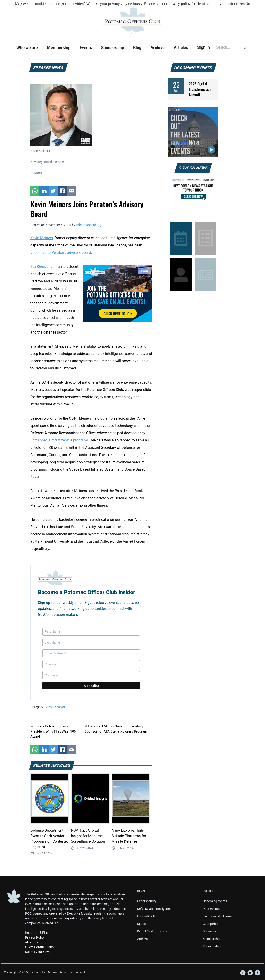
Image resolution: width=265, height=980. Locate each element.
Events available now (218, 916)
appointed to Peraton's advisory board (61, 253)
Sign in (204, 47)
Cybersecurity (147, 901)
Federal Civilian (148, 916)
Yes (242, 4)
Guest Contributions (39, 947)
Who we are (27, 47)
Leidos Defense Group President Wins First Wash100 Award (53, 731)
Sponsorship (113, 47)
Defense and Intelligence (154, 909)
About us (31, 942)
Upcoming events (215, 901)
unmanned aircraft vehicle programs (60, 440)
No (248, 4)
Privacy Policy (35, 937)
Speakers (209, 931)
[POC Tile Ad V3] (118, 294)
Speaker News (55, 707)
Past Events (211, 909)
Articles (181, 47)
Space (141, 924)
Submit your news (38, 952)
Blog (137, 47)
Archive (158, 47)
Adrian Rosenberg (89, 225)
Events (86, 47)
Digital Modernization (152, 931)
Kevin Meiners (42, 238)
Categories (210, 924)
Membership (59, 47)
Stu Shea (38, 267)
